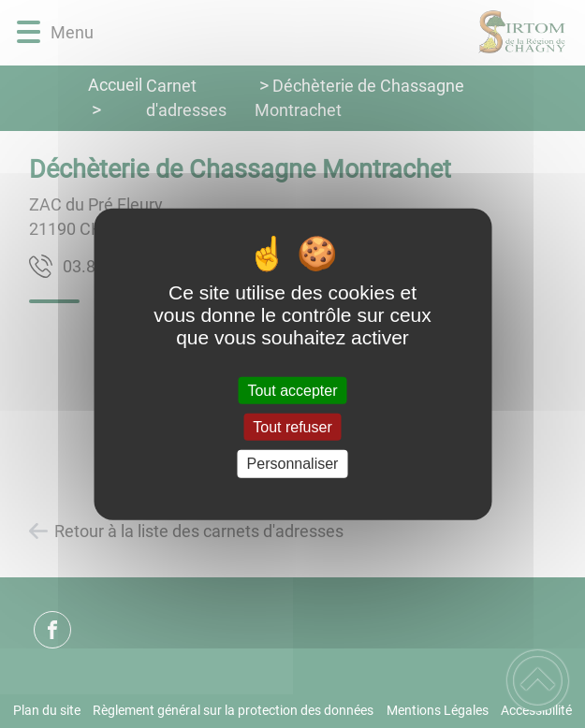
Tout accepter (292, 391)
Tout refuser (292, 427)
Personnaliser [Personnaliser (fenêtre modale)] (293, 464)
